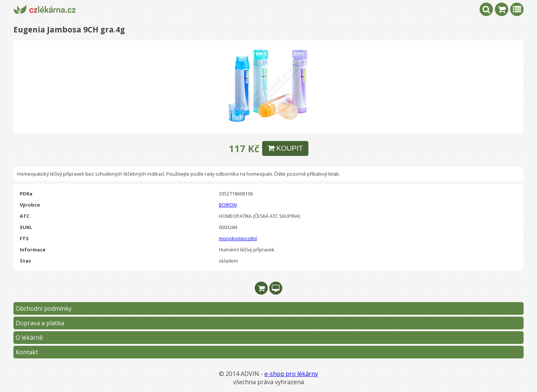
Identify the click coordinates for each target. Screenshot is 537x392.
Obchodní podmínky (44, 308)
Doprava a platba (40, 323)
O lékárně (29, 338)
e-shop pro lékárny (291, 374)
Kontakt (27, 352)
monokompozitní (238, 238)
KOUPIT (285, 148)
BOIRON (228, 205)
